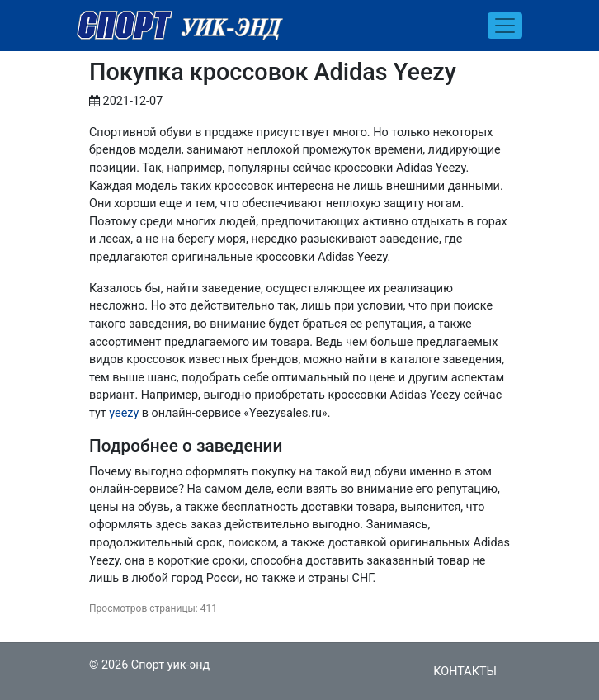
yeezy (124, 413)
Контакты (465, 672)
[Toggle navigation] (505, 26)
